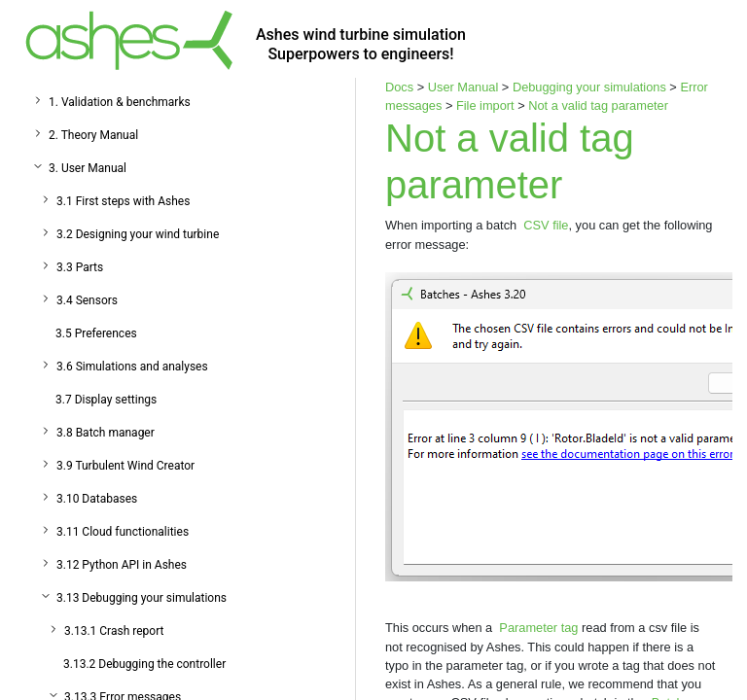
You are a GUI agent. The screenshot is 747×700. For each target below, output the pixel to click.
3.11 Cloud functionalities (123, 532)
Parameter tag (538, 628)
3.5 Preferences (96, 333)
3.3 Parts (80, 267)
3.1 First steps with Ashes (123, 201)
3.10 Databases (97, 499)
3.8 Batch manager (106, 433)
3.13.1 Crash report (114, 631)
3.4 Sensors (87, 300)
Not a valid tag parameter (598, 105)
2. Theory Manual (93, 135)
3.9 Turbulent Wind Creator (125, 466)
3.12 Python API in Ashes (122, 565)
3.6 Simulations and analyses (132, 367)
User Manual (463, 87)
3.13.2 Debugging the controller (144, 664)
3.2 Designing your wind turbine (138, 234)
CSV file (546, 225)
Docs (399, 87)
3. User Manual (88, 168)
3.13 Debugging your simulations (142, 598)
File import (485, 105)
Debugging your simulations (589, 87)
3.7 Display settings (106, 400)
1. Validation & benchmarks (120, 102)
